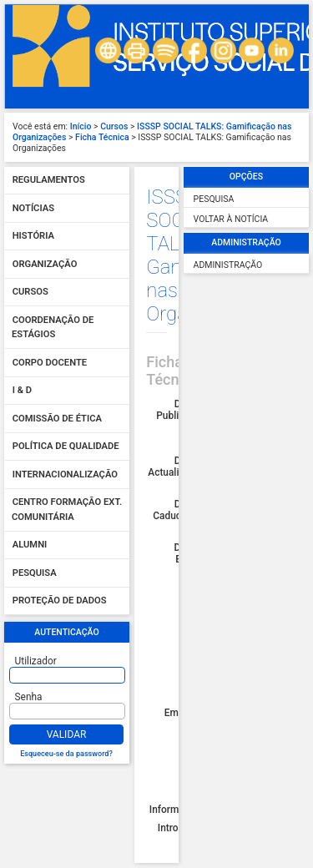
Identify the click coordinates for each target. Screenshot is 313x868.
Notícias (33, 208)
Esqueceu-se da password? (66, 754)
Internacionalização (65, 474)
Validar (67, 734)
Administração (228, 265)
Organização (45, 264)
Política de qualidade (66, 447)
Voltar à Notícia (231, 219)
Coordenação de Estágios (53, 328)
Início (81, 126)
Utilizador (36, 661)
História (33, 237)
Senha (29, 697)
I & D (22, 391)
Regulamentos (49, 181)
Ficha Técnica (102, 137)
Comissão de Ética (57, 419)
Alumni (30, 545)
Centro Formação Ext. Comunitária (67, 510)
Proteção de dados (60, 601)
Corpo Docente (50, 363)
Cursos (114, 126)
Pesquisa (35, 573)
